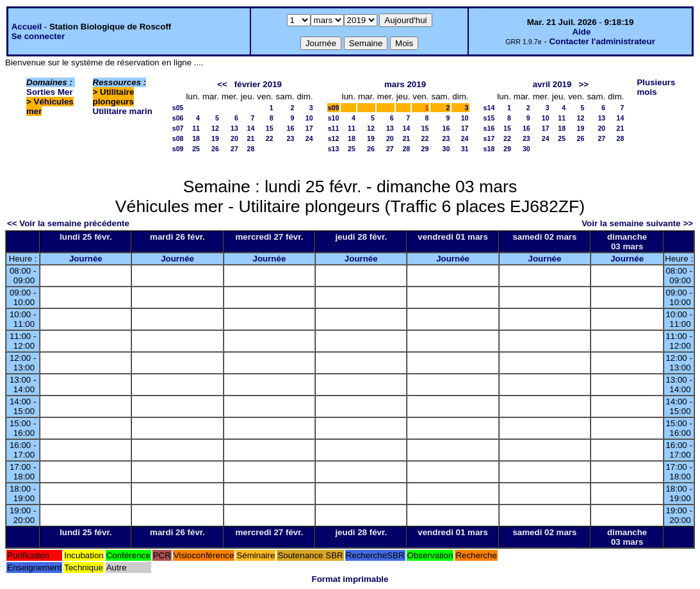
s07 (178, 128)
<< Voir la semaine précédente (68, 223)
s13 (334, 149)
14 (251, 128)
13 (234, 128)
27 (234, 149)
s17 (489, 138)
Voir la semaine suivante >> (637, 223)
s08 (178, 138)
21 (251, 138)
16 (291, 128)
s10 (334, 118)
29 (425, 149)
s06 (178, 118)
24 (309, 138)
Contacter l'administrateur (602, 41)
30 (446, 149)
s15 (489, 118)
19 (215, 138)
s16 (489, 128)
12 (215, 128)
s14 (489, 108)
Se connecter (38, 36)
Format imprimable (350, 579)
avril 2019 (552, 84)
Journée (86, 259)
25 (196, 149)
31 (465, 149)
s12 (334, 138)
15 (270, 128)
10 (309, 118)
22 (270, 138)
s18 (489, 149)
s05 (178, 108)
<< (222, 84)
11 (196, 128)
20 (234, 138)
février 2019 (258, 84)
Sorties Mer (50, 92)
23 (291, 138)
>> (584, 84)
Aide (581, 32)
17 (309, 128)
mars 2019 (405, 84)
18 (196, 138)
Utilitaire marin (123, 111)
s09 (178, 149)
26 (215, 149)
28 (251, 149)
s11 (334, 128)
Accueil (27, 27)
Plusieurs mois (656, 87)
